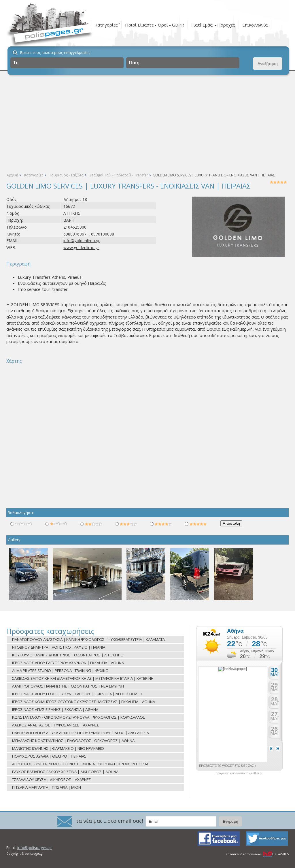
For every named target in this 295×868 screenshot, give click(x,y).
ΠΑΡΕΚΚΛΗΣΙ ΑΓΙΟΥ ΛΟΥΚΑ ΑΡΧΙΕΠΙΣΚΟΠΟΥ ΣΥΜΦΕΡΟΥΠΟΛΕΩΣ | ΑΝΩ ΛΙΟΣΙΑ (81, 733)
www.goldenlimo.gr (81, 247)
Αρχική (12, 175)
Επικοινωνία (255, 25)
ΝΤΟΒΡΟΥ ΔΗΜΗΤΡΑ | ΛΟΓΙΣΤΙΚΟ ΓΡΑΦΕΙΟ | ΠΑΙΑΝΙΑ (59, 647)
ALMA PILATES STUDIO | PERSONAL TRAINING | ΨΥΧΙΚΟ (60, 671)
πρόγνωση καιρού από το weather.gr (239, 773)
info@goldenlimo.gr (82, 241)
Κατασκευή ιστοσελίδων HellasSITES (257, 854)
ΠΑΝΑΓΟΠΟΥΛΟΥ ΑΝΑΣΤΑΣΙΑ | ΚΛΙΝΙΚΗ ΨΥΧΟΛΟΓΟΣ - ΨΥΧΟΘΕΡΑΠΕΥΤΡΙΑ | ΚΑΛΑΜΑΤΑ (88, 639)
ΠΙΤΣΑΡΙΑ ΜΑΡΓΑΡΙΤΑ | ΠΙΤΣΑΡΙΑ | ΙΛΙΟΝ (47, 787)
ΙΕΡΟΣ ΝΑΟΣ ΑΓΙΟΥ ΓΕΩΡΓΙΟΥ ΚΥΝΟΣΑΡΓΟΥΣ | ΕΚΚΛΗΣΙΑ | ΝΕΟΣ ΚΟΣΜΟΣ (77, 694)
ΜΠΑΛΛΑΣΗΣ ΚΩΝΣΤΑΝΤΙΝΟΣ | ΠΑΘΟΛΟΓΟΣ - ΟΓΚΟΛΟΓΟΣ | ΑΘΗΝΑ (73, 741)
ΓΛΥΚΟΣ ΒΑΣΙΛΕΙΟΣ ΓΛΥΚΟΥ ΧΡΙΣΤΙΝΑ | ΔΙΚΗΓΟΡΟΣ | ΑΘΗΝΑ (65, 772)
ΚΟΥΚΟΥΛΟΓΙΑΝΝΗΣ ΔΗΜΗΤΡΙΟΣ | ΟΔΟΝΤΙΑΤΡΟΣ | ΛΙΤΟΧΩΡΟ (68, 655)
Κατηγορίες (106, 25)
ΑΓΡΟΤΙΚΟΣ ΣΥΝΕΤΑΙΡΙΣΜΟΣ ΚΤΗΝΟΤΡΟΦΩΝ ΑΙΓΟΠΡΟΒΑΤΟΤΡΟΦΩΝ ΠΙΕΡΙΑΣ (81, 764)
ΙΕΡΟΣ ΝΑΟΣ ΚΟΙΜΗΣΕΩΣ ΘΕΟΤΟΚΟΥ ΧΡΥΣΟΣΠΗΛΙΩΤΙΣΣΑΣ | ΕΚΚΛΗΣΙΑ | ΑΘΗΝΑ (84, 702)
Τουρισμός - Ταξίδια (66, 175)
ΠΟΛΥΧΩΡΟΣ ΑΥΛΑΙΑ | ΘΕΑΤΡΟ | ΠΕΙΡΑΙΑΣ (49, 756)
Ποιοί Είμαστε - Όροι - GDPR (155, 25)
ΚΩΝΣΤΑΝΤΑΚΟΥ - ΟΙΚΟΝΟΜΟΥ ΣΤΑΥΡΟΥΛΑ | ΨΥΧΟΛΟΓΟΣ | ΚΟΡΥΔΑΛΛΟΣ (79, 717)
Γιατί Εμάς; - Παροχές (213, 25)
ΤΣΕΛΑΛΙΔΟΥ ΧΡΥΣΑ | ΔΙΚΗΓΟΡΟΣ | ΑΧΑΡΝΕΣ (52, 779)
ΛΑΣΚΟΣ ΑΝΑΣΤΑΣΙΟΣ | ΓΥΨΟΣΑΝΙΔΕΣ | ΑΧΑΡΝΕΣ (56, 725)
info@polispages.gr (35, 848)
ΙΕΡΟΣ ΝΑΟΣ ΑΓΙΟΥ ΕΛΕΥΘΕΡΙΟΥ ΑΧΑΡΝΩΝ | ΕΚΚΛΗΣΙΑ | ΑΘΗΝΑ (68, 663)
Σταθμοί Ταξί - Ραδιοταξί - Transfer (119, 175)
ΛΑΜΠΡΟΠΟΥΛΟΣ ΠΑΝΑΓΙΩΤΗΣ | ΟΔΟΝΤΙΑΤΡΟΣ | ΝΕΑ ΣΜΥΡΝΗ (68, 686)
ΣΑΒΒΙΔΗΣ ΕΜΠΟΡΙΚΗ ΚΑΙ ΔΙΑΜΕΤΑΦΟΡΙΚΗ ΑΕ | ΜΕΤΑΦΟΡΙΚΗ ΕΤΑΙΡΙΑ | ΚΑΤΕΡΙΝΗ (83, 678)
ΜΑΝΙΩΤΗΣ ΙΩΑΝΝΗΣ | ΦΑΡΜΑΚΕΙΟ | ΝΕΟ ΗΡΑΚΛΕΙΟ (58, 748)
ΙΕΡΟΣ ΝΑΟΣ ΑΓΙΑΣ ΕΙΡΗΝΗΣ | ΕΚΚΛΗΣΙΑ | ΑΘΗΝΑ (55, 709)
